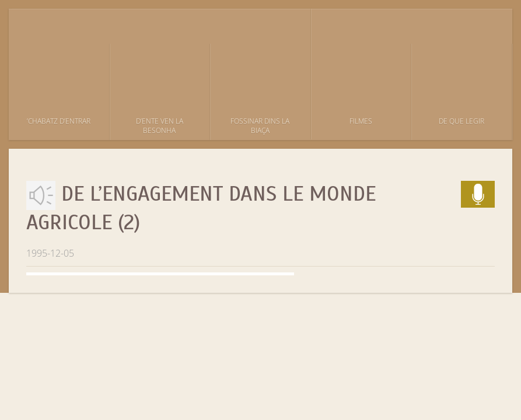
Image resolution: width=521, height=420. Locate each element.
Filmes (361, 121)
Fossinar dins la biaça (260, 126)
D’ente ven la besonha (160, 126)
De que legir (461, 121)
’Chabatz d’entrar (59, 121)
